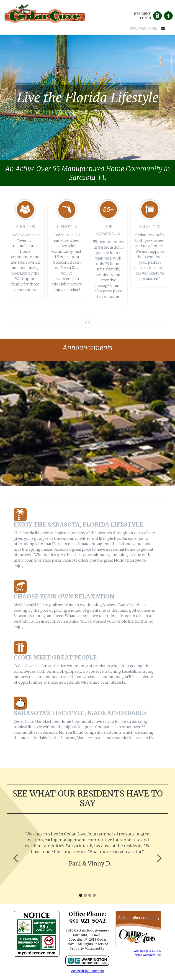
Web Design (141, 951)
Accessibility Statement (87, 971)
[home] (45, 13)
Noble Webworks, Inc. (148, 955)
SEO (155, 951)
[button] (148, 29)
